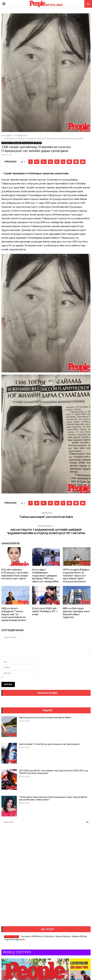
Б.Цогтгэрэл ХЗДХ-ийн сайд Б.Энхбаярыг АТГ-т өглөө (45, 611)
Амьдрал (17, 143)
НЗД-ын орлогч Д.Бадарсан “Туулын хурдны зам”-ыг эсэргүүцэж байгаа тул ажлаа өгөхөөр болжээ (14, 614)
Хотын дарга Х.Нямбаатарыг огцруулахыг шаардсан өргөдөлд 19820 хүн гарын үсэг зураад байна (45, 576)
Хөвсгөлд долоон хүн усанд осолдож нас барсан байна (45, 717)
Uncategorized (7, 143)
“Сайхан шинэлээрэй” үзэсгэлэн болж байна (46, 517)
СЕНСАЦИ (38, 143)
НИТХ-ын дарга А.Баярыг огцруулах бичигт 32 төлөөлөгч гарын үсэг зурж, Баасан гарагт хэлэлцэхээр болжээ (76, 576)
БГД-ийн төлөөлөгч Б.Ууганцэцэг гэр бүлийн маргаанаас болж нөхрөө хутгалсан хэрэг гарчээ (15, 574)
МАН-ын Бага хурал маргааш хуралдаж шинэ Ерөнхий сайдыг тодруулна (76, 613)
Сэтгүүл (6, 962)
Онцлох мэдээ (27, 143)
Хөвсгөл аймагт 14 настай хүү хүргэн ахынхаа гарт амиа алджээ (49, 744)
